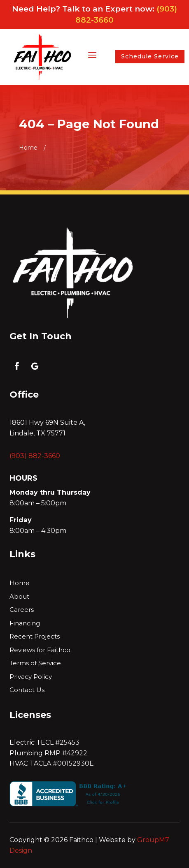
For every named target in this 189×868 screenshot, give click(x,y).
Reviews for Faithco (40, 650)
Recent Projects (35, 637)
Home (20, 583)
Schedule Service (150, 56)
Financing (25, 624)
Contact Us (27, 690)
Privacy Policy (31, 677)
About (19, 597)
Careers (22, 610)
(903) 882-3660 (35, 456)
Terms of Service (35, 663)
